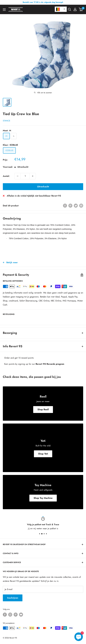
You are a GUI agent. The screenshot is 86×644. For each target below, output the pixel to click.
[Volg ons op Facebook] (5, 615)
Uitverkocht (43, 187)
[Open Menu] (4, 10)
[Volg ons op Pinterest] (16, 615)
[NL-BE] (61, 9)
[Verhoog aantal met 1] (33, 176)
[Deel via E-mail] (81, 206)
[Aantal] (25, 176)
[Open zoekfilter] (70, 9)
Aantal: (6, 176)
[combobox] (61, 9)
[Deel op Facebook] (65, 206)
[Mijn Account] (75, 9)
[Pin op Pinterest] (70, 206)
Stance (7, 121)
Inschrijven (13, 598)
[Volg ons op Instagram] (10, 615)
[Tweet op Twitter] (76, 206)
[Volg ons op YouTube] (21, 615)
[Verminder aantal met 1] (18, 176)
